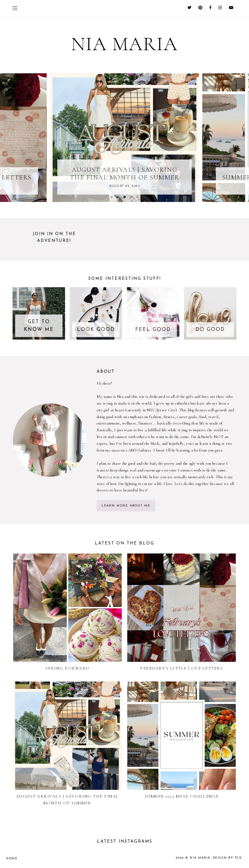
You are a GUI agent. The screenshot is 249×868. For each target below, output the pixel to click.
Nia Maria (200, 858)
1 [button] (112, 197)
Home (12, 859)
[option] (124, 138)
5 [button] (138, 197)
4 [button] (131, 197)
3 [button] (125, 197)
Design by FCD (227, 858)
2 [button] (118, 197)
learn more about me (126, 506)
